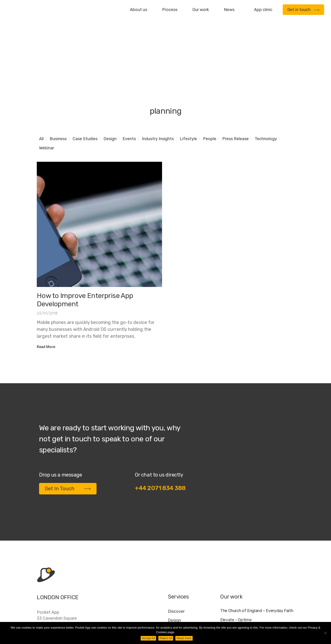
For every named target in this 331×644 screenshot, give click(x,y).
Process (170, 10)
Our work (201, 10)
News (229, 10)
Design (110, 82)
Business (58, 82)
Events (129, 82)
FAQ (249, 618)
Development (181, 572)
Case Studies (85, 82)
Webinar (47, 91)
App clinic (263, 10)
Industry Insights (158, 82)
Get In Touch (68, 432)
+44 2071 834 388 (160, 431)
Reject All (166, 638)
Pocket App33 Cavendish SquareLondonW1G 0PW (57, 564)
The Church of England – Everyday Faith (257, 554)
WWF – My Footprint (239, 591)
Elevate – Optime (236, 563)
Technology (266, 82)
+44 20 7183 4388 (55, 583)
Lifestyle (188, 82)
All (41, 82)
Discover (176, 554)
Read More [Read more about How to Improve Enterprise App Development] (46, 290)
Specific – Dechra (236, 582)
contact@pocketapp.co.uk (62, 592)
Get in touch (303, 10)
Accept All (148, 638)
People (210, 82)
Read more (184, 638)
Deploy (175, 581)
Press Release (235, 82)
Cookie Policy (270, 618)
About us (138, 10)
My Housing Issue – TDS (242, 572)
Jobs (235, 618)
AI (290, 618)
